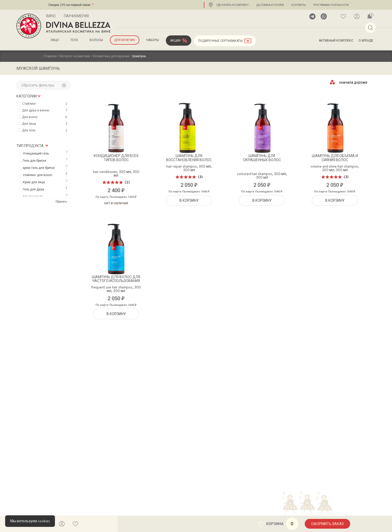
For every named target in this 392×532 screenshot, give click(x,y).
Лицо (55, 40)
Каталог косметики (75, 56)
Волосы (96, 40)
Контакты (299, 5)
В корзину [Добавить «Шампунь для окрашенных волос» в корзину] (262, 200)
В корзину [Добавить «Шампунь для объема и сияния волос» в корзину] (335, 200)
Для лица (45, 124)
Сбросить (61, 201)
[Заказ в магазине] (353, 82)
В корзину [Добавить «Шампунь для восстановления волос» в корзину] (189, 200)
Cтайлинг (45, 104)
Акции (175, 41)
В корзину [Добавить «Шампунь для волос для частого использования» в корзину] (116, 314)
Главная (50, 56)
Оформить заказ (327, 524)
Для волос (45, 117)
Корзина (278, 524)
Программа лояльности (331, 5)
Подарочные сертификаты (220, 41)
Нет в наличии (116, 203)
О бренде (366, 41)
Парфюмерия (76, 16)
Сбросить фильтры (44, 85)
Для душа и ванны (45, 110)
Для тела (45, 130)
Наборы (153, 40)
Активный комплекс (336, 41)
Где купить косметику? (233, 5)
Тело (74, 40)
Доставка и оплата (270, 5)
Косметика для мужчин (111, 56)
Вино (51, 16)
